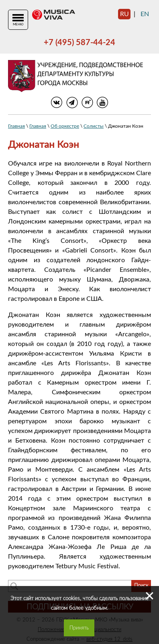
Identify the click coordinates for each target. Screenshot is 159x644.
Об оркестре (65, 126)
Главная (16, 126)
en (145, 14)
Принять (79, 628)
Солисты (94, 126)
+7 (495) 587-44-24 (79, 43)
